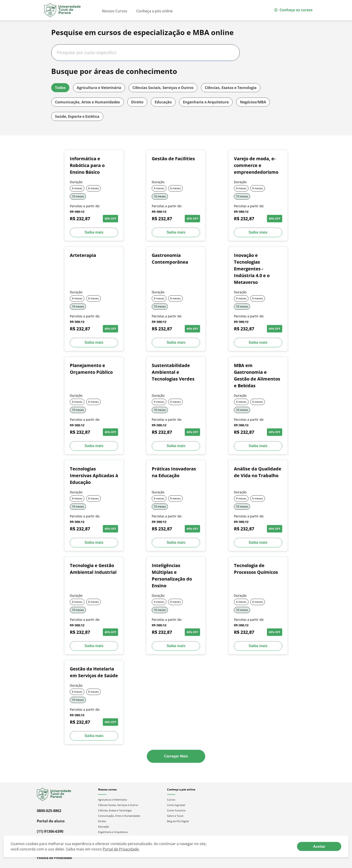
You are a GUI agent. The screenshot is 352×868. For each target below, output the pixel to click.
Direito (137, 102)
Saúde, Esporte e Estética (77, 116)
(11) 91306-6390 (50, 831)
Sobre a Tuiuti (175, 816)
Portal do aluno (51, 821)
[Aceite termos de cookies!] (319, 846)
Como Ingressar (176, 805)
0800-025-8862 (49, 811)
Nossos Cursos (115, 11)
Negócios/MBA (253, 102)
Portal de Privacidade (121, 849)
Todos (60, 88)
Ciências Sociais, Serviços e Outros (163, 88)
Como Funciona (176, 810)
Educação (163, 102)
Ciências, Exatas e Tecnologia (231, 88)
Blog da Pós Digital (178, 821)
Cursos (171, 800)
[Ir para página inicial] (62, 10)
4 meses (77, 188)
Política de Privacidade (54, 858)
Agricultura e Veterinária (99, 88)
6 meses (93, 188)
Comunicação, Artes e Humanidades (87, 102)
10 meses (78, 196)
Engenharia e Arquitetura (206, 102)
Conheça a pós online (154, 11)
